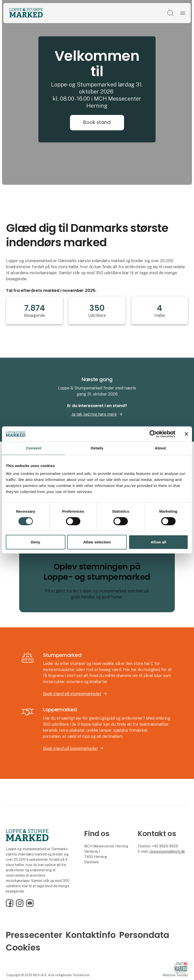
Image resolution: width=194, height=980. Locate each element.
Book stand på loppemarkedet (70, 748)
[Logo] (26, 13)
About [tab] (160, 448)
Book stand (97, 122)
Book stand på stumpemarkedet (72, 694)
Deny (35, 542)
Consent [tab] (34, 448)
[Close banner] (186, 434)
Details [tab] (97, 448)
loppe (154, 851)
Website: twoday (175, 975)
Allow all (159, 542)
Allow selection (97, 542)
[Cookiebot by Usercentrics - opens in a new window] (153, 434)
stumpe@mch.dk (172, 851)
